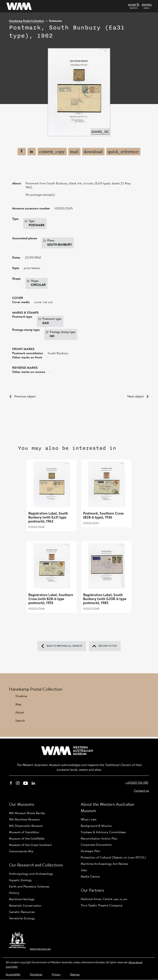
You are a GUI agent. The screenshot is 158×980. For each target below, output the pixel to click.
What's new (89, 820)
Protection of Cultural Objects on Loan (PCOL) (113, 858)
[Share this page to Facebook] (22, 152)
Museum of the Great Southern (30, 845)
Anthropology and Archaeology (31, 874)
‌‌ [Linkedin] (33, 783)
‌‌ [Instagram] (18, 783)
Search (20, 721)
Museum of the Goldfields (27, 839)
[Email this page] (74, 152)
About (20, 713)
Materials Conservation (25, 906)
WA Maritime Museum (24, 820)
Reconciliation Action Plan (99, 839)
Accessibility (13, 975)
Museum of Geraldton (24, 832)
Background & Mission (96, 826)
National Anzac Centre (104, 899)
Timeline (21, 696)
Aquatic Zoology (20, 880)
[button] (146, 6)
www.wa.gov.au (40, 949)
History (14, 893)
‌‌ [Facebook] (11, 783)
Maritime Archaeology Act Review (104, 864)
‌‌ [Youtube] (26, 783)
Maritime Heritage (22, 899)
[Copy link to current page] (52, 152)
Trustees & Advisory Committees (103, 832)
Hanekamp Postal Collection (26, 21)
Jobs (84, 870)
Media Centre (90, 877)
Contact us (141, 791)
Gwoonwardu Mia (21, 852)
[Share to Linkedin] (32, 152)
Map (18, 705)
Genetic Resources (22, 912)
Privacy (56, 975)
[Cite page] (123, 152)
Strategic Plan (90, 851)
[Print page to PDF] (93, 152)
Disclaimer (36, 975)
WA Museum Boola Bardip (27, 813)
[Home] (35, 6)
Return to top (105, 646)
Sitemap (75, 975)
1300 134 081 (137, 783)
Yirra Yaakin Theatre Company (102, 906)
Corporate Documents (96, 845)
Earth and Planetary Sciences (29, 887)
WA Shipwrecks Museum (26, 826)
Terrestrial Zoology (22, 919)
